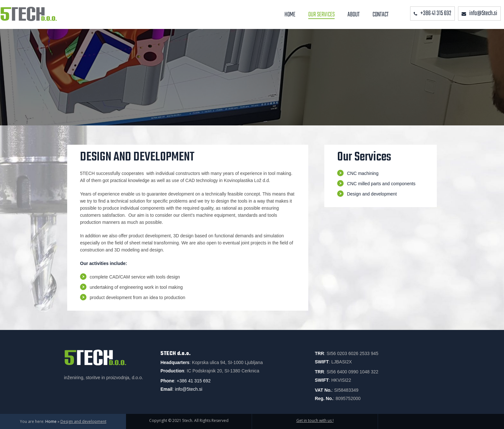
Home (290, 15)
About (354, 15)
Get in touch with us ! (315, 420)
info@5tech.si (189, 389)
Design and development (372, 194)
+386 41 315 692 (194, 381)
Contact (381, 15)
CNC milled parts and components (381, 184)
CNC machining (363, 173)
